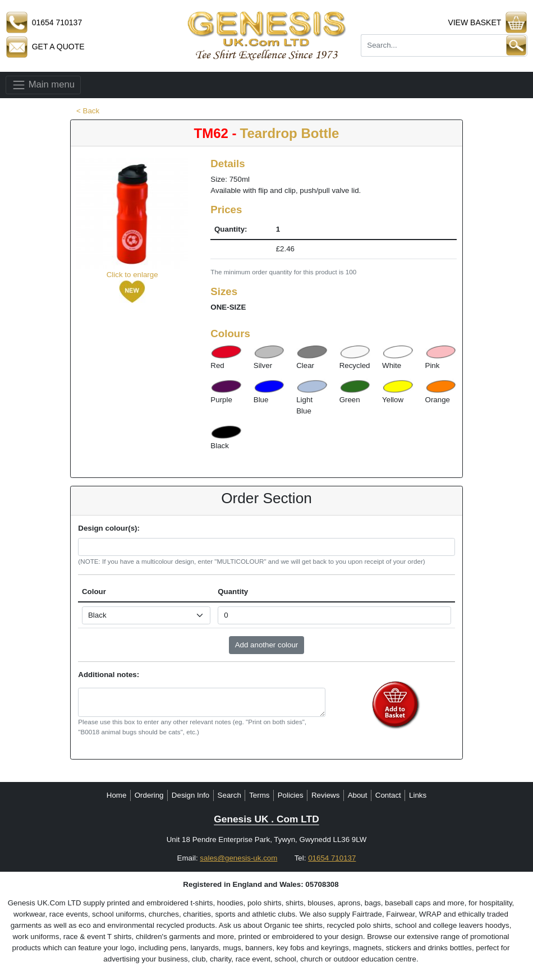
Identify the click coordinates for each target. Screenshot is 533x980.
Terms (259, 795)
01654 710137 (332, 858)
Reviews (325, 795)
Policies (291, 795)
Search (229, 795)
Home (117, 795)
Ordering (149, 795)
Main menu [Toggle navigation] (43, 85)
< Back (88, 111)
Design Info (190, 795)
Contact (388, 795)
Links (418, 795)
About (358, 795)
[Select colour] (146, 615)
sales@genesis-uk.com (238, 858)
